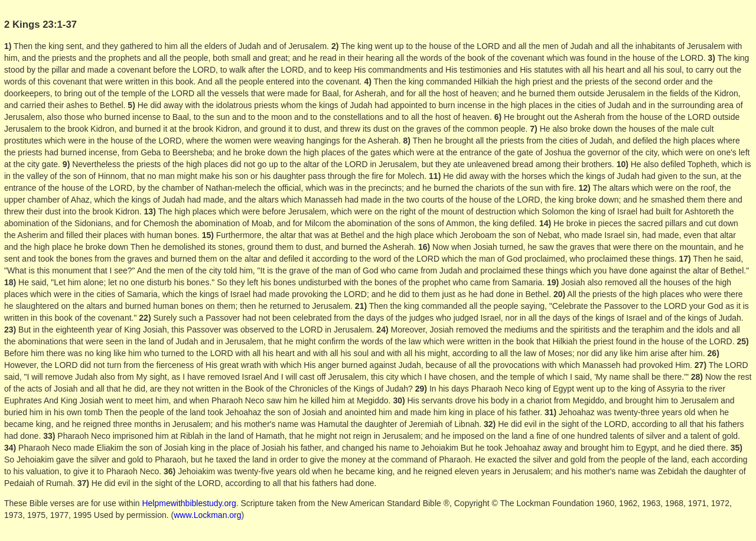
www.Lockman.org (207, 515)
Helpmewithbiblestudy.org (189, 503)
